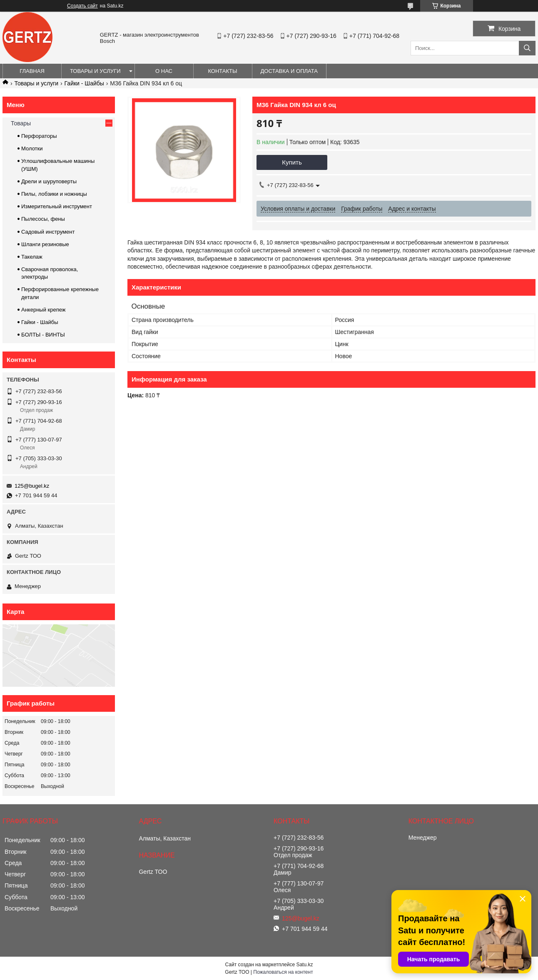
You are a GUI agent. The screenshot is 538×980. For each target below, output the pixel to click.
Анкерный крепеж (44, 310)
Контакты (222, 71)
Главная (32, 71)
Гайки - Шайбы (84, 83)
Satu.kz (304, 965)
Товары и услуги (95, 71)
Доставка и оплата (289, 71)
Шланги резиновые (45, 244)
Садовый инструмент (48, 232)
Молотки (32, 148)
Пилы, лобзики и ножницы (54, 194)
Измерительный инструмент (57, 206)
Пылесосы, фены (43, 219)
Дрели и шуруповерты (49, 181)
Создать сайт (82, 6)
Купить (292, 162)
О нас (164, 71)
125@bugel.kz (32, 486)
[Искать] (527, 48)
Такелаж (32, 257)
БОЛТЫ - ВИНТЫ (43, 335)
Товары (21, 123)
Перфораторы (39, 136)
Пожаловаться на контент (283, 972)
